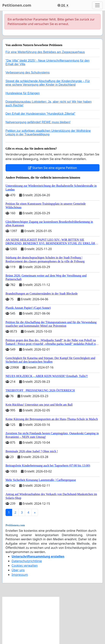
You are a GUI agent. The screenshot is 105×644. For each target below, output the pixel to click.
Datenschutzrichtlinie (27, 561)
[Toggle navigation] (97, 5)
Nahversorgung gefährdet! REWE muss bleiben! (38, 122)
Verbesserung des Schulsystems (28, 73)
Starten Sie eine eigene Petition (53, 168)
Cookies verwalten (25, 566)
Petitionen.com (17, 5)
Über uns (18, 570)
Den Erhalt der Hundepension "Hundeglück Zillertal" (40, 114)
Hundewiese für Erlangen (23, 93)
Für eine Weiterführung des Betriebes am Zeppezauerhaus (45, 52)
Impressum (20, 575)
